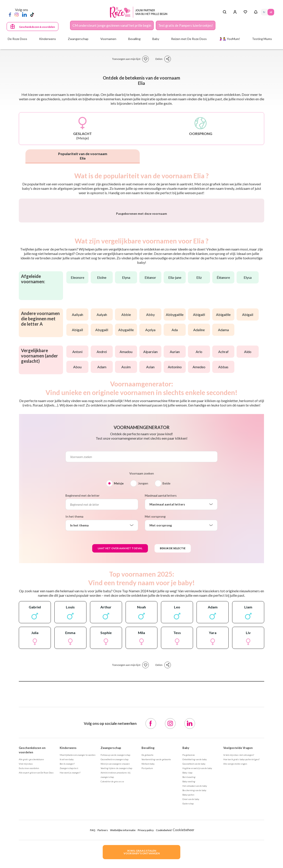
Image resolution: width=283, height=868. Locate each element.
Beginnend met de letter (82, 611)
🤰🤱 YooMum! (229, 39)
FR (264, 12)
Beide (166, 599)
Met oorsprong (155, 632)
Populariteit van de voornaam (83, 156)
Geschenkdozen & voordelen (37, 27)
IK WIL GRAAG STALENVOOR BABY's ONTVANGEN (142, 852)
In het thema (74, 632)
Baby (186, 864)
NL (271, 12)
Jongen (143, 599)
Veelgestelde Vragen (238, 864)
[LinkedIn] (24, 14)
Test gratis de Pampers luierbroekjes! (186, 25)
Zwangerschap (111, 864)
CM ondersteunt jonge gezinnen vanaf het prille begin (112, 25)
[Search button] (225, 12)
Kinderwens (68, 864)
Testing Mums (262, 39)
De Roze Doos (17, 39)
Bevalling (148, 864)
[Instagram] (17, 14)
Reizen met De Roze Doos (189, 39)
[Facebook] (10, 14)
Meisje (119, 599)
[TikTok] (32, 14)
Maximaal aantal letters (161, 611)
